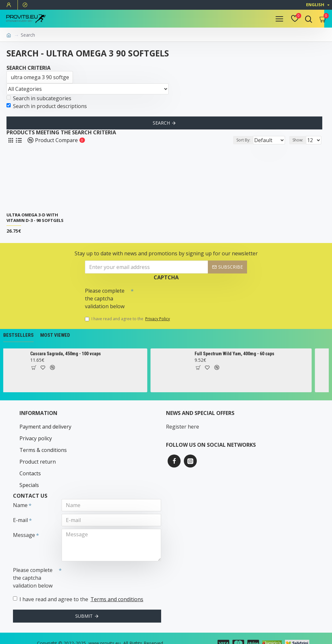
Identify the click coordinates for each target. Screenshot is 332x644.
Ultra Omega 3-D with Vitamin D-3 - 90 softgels (35, 218)
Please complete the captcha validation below (105, 298)
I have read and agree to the (128, 319)
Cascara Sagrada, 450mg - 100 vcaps (75, 354)
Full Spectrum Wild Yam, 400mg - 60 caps (243, 354)
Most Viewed (55, 335)
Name (20, 494)
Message (24, 524)
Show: (298, 140)
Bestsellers (18, 335)
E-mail (20, 509)
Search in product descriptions (47, 106)
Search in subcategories (39, 98)
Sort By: (225, 140)
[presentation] (179, 296)
